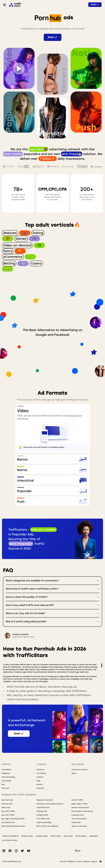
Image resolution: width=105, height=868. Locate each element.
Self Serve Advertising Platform (50, 804)
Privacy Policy (27, 836)
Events (39, 784)
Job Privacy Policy (10, 840)
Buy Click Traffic (8, 811)
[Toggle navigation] (4, 5)
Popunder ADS (78, 815)
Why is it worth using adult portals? (26, 622)
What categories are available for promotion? (32, 581)
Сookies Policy (42, 836)
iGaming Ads (42, 811)
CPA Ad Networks (79, 819)
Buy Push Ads (7, 800)
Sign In (74, 773)
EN (78, 851)
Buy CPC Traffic (8, 815)
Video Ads (6, 808)
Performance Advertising (82, 811)
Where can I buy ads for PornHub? (25, 613)
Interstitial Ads (43, 808)
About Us (40, 770)
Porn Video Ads (43, 819)
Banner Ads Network (80, 808)
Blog (38, 781)
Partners (40, 788)
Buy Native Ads (8, 822)
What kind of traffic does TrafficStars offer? (32, 589)
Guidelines (94, 836)
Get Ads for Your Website (47, 826)
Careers (40, 777)
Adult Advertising (44, 822)
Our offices (41, 773)
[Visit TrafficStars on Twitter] (22, 851)
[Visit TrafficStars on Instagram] (16, 851)
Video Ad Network (79, 826)
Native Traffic (77, 800)
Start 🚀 (95, 5)
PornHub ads (7, 804)
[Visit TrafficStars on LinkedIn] (4, 851)
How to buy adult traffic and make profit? (30, 605)
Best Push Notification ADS (13, 826)
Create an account (80, 770)
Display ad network (45, 800)
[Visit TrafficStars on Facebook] (10, 851)
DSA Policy (68, 836)
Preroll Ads (76, 822)
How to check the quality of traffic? (27, 597)
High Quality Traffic (80, 804)
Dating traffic (42, 815)
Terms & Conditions (10, 836)
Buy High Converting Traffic (13, 819)
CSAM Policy (56, 836)
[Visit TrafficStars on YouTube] (29, 851)
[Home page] (15, 4)
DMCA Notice (81, 836)
